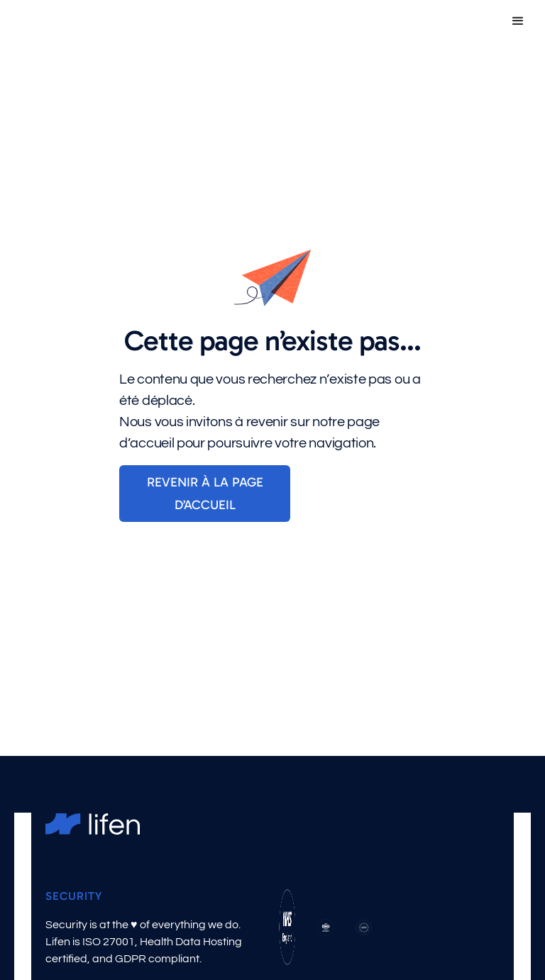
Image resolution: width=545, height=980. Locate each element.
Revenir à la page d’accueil (205, 494)
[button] (518, 21)
